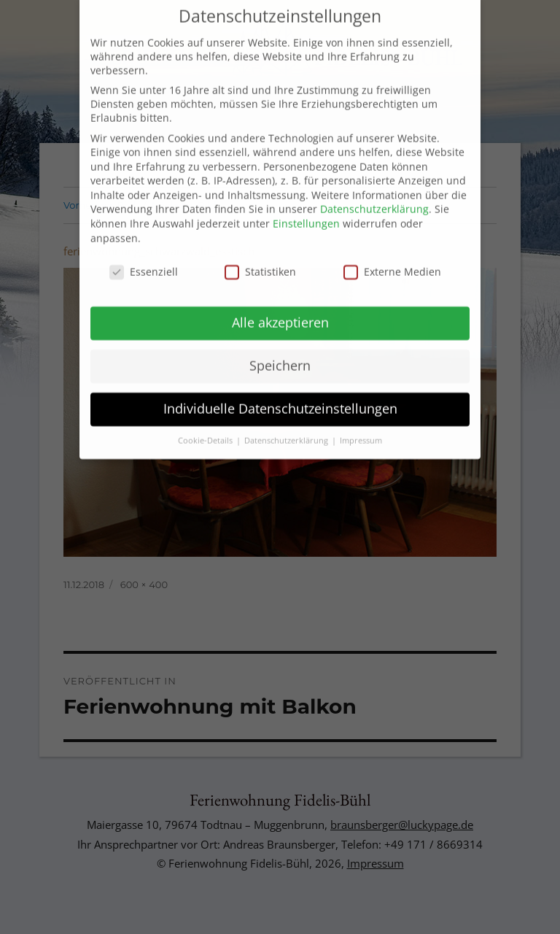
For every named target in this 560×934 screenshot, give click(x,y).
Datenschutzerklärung (374, 197)
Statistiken (260, 259)
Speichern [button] (280, 354)
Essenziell (144, 259)
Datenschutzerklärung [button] (287, 428)
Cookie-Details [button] (206, 428)
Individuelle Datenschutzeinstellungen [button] (280, 397)
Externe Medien (392, 259)
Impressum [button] (361, 428)
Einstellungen (306, 212)
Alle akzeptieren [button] (280, 311)
